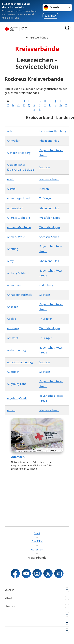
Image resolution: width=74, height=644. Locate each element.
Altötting (13, 249)
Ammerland (15, 285)
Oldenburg (46, 285)
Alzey (10, 261)
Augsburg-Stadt (17, 398)
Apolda (12, 319)
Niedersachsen (49, 179)
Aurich (11, 410)
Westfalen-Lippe (50, 218)
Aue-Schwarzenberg (20, 362)
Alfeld (11, 179)
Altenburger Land (18, 198)
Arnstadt (13, 338)
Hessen (44, 189)
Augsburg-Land (17, 384)
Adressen (18, 457)
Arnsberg (13, 328)
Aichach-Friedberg (19, 153)
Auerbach (13, 372)
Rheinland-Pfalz (49, 141)
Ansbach (13, 307)
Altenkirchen (15, 208)
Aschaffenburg (16, 350)
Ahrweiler (13, 141)
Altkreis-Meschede (19, 227)
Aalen (11, 131)
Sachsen (45, 167)
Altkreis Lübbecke (18, 218)
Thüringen (46, 198)
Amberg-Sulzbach (18, 273)
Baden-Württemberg (53, 131)
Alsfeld (11, 189)
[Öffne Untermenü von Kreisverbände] (37, 37)
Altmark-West (16, 237)
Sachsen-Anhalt (49, 237)
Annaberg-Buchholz (20, 295)
